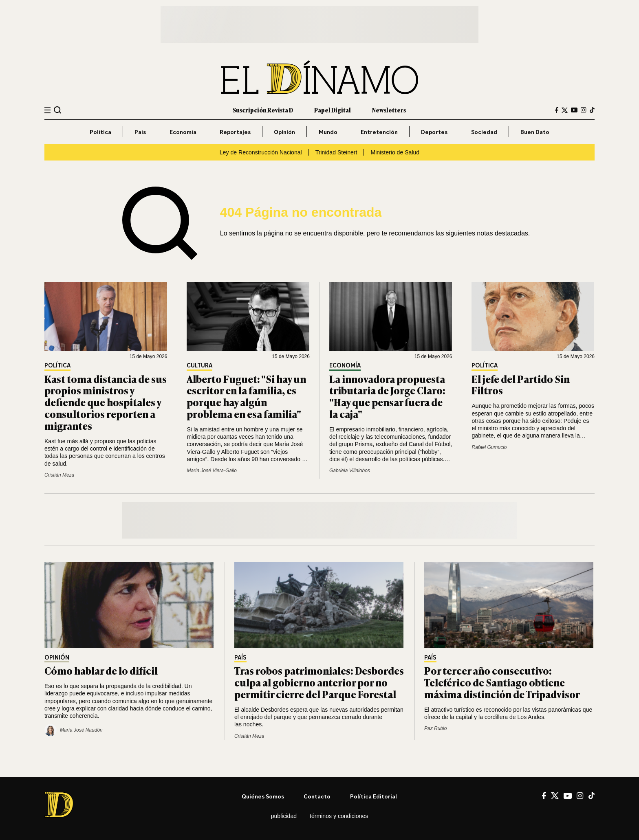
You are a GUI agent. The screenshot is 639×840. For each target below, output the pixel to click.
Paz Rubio (435, 728)
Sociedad (484, 132)
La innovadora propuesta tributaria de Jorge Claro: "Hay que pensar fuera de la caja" (387, 396)
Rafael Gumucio (489, 447)
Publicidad (284, 816)
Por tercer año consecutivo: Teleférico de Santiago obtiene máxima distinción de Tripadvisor (502, 682)
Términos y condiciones (339, 816)
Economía (183, 132)
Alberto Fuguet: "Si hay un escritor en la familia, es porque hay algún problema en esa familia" (246, 396)
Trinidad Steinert (336, 152)
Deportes (434, 132)
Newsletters (389, 110)
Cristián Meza (59, 475)
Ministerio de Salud (395, 152)
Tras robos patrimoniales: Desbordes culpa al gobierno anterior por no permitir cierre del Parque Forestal (319, 682)
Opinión (284, 132)
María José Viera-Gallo (212, 471)
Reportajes (235, 132)
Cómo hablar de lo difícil (101, 670)
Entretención (379, 132)
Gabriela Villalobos (350, 471)
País (140, 132)
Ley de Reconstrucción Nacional (261, 152)
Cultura (199, 366)
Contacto (317, 796)
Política (100, 132)
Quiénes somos (263, 796)
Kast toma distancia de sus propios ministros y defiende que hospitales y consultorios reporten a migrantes (106, 402)
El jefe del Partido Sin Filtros (521, 385)
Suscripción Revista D (263, 110)
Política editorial (373, 796)
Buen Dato (535, 132)
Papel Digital (333, 110)
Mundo (328, 132)
